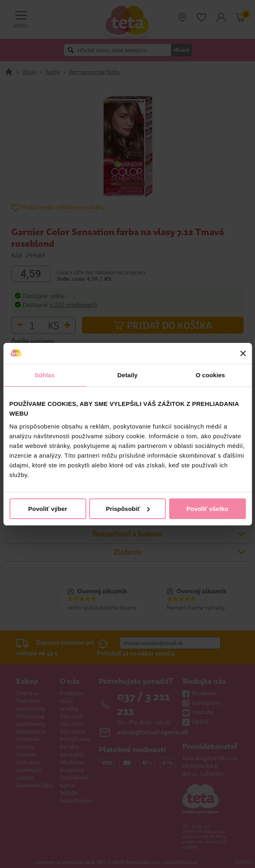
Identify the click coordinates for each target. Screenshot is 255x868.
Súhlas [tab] (45, 375)
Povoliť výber (48, 509)
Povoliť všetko (207, 509)
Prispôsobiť (128, 509)
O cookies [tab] (210, 375)
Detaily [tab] (128, 375)
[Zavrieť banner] (243, 353)
